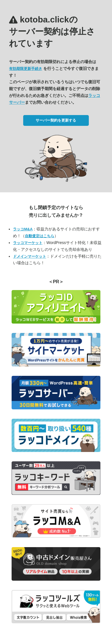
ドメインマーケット (30, 256)
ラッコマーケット (28, 243)
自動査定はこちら (40, 236)
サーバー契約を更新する (56, 120)
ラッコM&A (23, 229)
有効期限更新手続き (26, 69)
